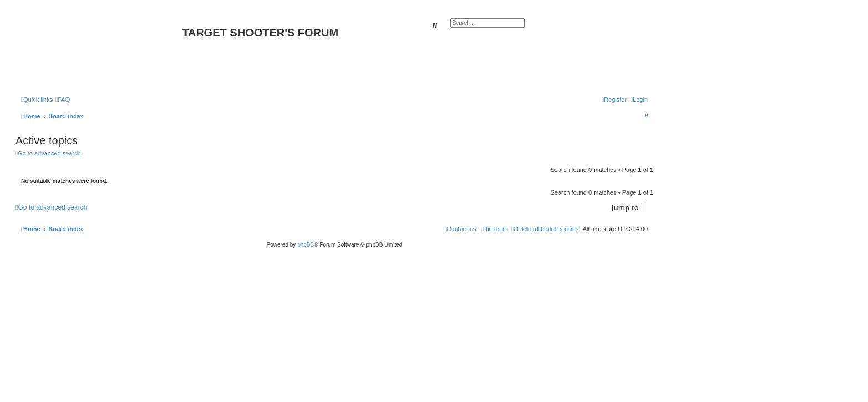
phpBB (306, 245)
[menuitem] (63, 100)
